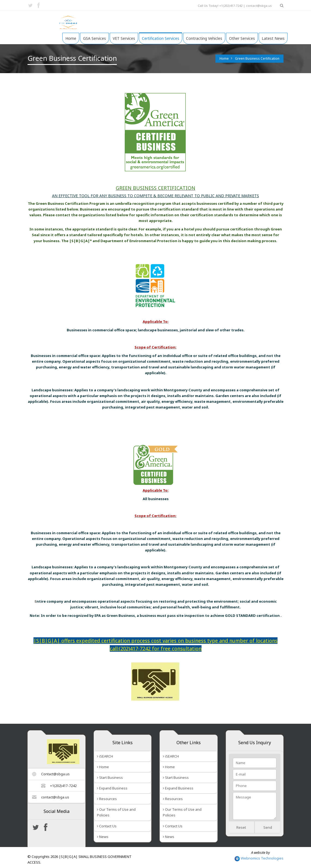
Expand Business (112, 788)
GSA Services (94, 38)
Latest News (273, 38)
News (103, 837)
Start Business (110, 777)
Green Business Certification (257, 58)
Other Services (242, 38)
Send (268, 827)
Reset (241, 827)
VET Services (124, 38)
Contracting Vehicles (204, 38)
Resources (107, 799)
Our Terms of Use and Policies (116, 812)
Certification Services (161, 38)
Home (71, 38)
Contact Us (107, 826)
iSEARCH (105, 756)
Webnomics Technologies (259, 858)
